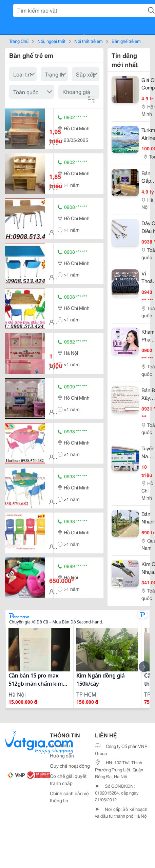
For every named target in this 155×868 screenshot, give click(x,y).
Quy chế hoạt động (70, 766)
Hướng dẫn (62, 755)
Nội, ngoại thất (51, 41)
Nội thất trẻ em (89, 41)
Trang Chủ (19, 41)
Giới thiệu (60, 745)
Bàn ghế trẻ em (126, 41)
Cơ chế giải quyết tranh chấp (68, 779)
